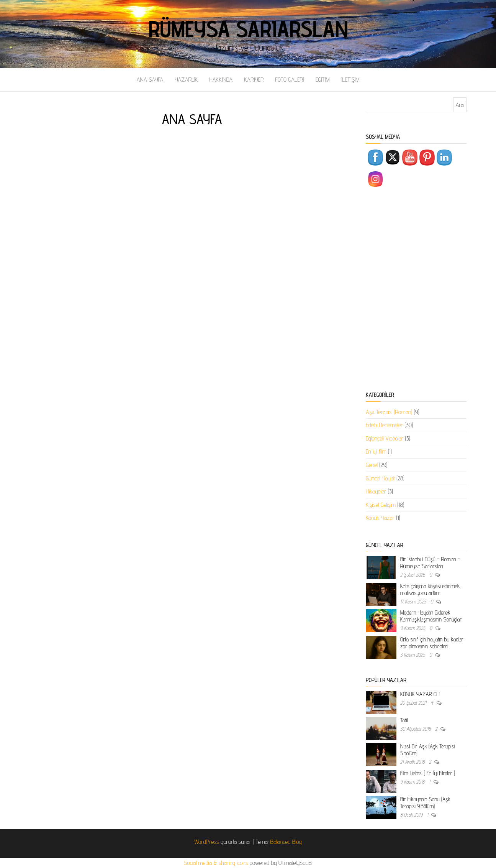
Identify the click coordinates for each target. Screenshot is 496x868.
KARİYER (254, 80)
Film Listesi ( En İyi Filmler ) (428, 773)
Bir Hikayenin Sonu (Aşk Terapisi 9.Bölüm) (425, 803)
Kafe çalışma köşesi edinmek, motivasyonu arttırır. (431, 589)
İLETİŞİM (350, 80)
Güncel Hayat (380, 478)
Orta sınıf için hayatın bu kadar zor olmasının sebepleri (432, 643)
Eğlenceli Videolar (385, 438)
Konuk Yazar (380, 518)
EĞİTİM (323, 80)
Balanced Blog (286, 842)
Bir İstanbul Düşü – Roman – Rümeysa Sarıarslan (430, 563)
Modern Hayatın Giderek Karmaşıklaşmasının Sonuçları (431, 616)
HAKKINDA (221, 80)
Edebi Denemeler (384, 425)
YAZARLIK (186, 80)
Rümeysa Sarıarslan (248, 29)
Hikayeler (376, 491)
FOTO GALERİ (290, 80)
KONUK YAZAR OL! (420, 694)
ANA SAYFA (150, 80)
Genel (372, 465)
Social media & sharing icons (217, 863)
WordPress (206, 842)
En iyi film (376, 451)
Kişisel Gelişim (381, 505)
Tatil (404, 720)
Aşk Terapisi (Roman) (389, 412)
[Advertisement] (416, 291)
